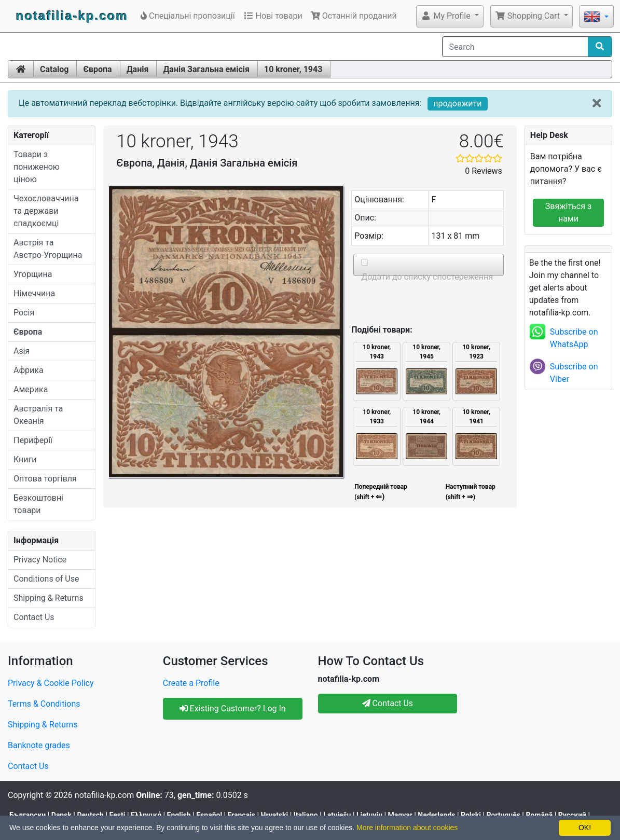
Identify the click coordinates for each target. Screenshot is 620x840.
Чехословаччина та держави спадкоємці (46, 211)
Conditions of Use (46, 579)
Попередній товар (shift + (380, 492)
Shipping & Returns (49, 598)
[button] (450, 16)
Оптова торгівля (45, 479)
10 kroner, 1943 (293, 69)
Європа (97, 69)
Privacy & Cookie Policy (51, 683)
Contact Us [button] (388, 703)
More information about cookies (407, 828)
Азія (22, 351)
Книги (25, 459)
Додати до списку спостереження (426, 277)
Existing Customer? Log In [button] (233, 708)
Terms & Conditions (44, 704)
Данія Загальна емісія (206, 69)
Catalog (54, 69)
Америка (31, 389)
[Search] (516, 47)
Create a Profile (191, 683)
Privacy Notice (40, 560)
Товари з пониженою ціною (37, 167)
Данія (138, 69)
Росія (24, 313)
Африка (29, 370)
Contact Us (34, 617)
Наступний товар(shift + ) (471, 492)
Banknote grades (39, 745)
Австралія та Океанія (38, 415)
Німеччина (34, 293)
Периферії (33, 440)
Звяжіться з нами (568, 212)
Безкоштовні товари (38, 504)
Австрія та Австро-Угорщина (48, 249)
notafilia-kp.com (72, 16)
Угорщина (33, 274)
